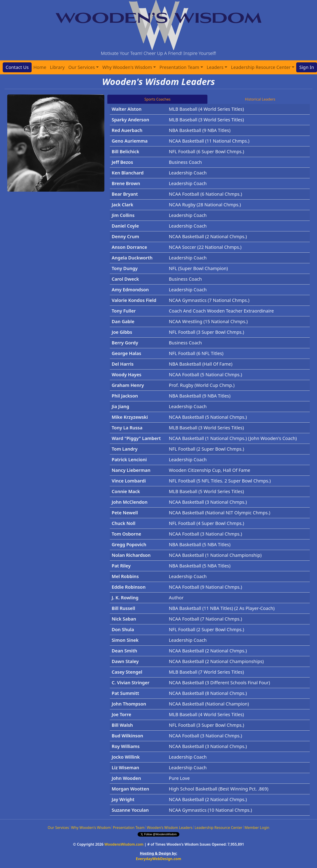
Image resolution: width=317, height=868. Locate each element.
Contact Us (17, 67)
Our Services (58, 828)
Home (40, 67)
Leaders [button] (215, 67)
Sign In (306, 67)
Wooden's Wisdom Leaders (170, 828)
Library (57, 67)
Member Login (257, 828)
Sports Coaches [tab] (157, 99)
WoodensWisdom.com (124, 844)
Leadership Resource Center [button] (261, 67)
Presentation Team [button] (179, 67)
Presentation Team (129, 828)
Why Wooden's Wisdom (91, 828)
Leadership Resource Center (218, 828)
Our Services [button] (82, 67)
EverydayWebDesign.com (158, 859)
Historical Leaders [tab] (260, 99)
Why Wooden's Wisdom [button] (127, 67)
